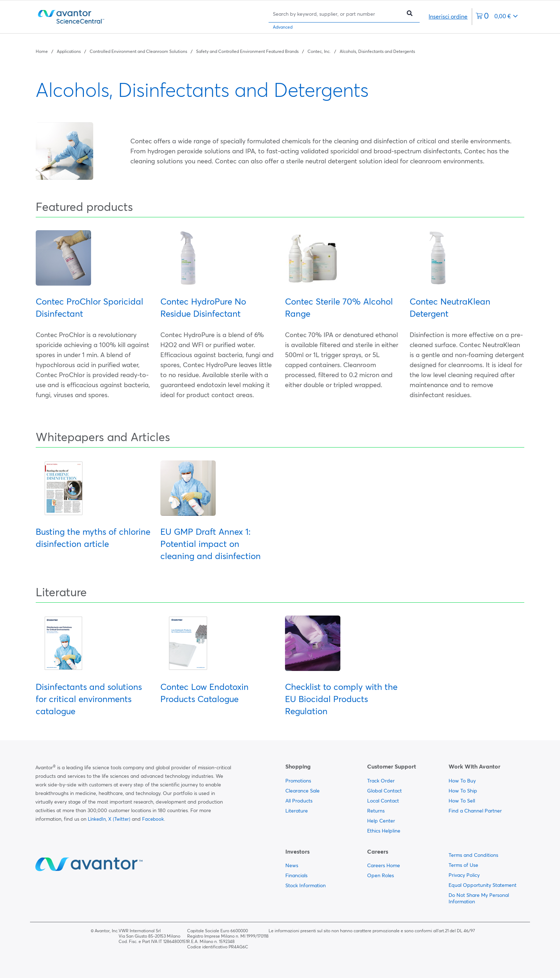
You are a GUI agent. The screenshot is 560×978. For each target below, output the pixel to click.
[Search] (337, 14)
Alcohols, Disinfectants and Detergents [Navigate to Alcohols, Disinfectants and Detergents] (377, 51)
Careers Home (384, 865)
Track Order (381, 781)
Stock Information (306, 885)
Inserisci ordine (448, 16)
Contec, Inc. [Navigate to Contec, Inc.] (319, 51)
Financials (296, 875)
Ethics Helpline (384, 831)
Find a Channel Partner (475, 811)
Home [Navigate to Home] (42, 51)
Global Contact (384, 791)
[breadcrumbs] (225, 51)
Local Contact (383, 801)
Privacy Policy (464, 875)
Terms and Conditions (473, 855)
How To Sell (462, 801)
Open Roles (381, 875)
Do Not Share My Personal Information (479, 898)
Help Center (381, 821)
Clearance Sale (302, 791)
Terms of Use (463, 865)
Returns (376, 811)
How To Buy (462, 781)
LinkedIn (97, 819)
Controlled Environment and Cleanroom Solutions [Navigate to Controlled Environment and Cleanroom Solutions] (138, 51)
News (292, 865)
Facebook (153, 819)
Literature (297, 811)
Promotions (298, 781)
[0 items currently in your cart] (497, 17)
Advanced (283, 27)
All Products (299, 801)
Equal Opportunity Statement (482, 885)
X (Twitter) (119, 819)
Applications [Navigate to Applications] (69, 51)
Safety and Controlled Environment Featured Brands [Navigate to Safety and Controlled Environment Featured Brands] (247, 51)
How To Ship (463, 791)
